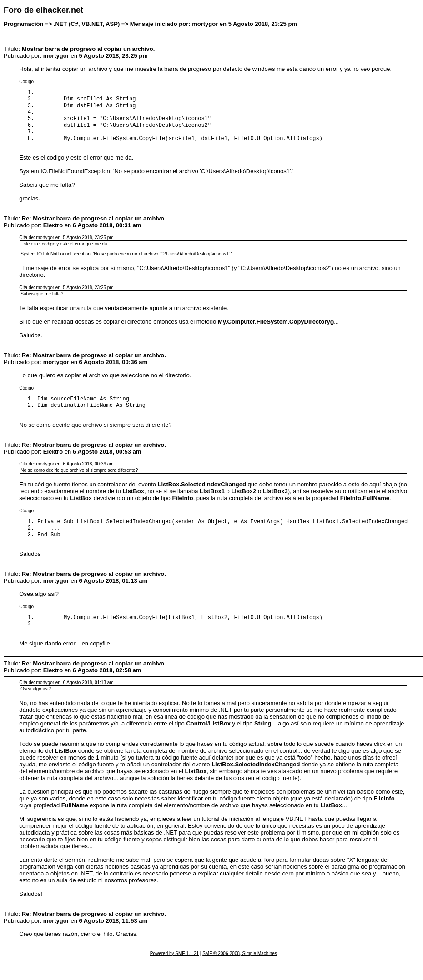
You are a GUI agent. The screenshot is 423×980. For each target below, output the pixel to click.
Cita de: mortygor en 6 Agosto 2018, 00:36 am (66, 473)
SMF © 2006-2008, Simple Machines (240, 967)
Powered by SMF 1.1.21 (174, 967)
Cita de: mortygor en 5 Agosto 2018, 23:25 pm (66, 245)
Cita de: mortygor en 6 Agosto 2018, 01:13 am (66, 696)
